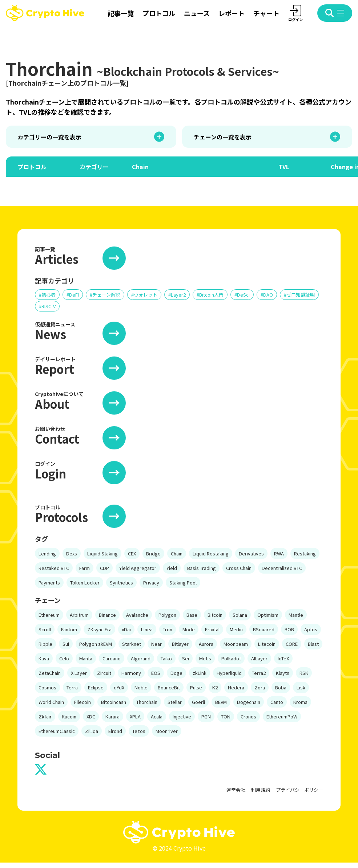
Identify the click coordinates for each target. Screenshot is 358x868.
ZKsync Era (99, 629)
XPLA (135, 716)
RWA (279, 553)
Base (192, 615)
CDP (104, 568)
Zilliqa (92, 731)
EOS (156, 673)
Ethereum (49, 615)
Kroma (300, 702)
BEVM (221, 702)
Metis (205, 658)
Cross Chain (239, 568)
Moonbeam (236, 644)
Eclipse (96, 687)
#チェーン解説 (105, 295)
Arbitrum (79, 615)
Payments (49, 582)
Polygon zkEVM (96, 644)
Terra (72, 687)
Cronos (248, 716)
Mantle (296, 615)
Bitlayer (180, 644)
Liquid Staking (102, 553)
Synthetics (121, 582)
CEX (132, 553)
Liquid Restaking (211, 553)
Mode (189, 629)
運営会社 (236, 790)
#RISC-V (47, 306)
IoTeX (283, 658)
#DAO (267, 295)
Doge (176, 673)
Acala (157, 716)
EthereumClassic (57, 731)
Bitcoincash (114, 702)
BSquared (264, 629)
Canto (277, 702)
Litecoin (267, 644)
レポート (232, 13)
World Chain (51, 702)
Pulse (196, 687)
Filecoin (83, 702)
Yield (172, 568)
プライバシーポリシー (299, 790)
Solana (240, 615)
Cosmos (47, 687)
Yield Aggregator (138, 568)
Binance (107, 615)
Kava (44, 658)
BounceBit (169, 687)
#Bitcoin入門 (210, 295)
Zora (260, 687)
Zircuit (104, 673)
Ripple (45, 644)
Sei (186, 658)
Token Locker (85, 582)
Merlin (236, 629)
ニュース (197, 13)
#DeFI (73, 295)
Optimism (268, 615)
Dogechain (249, 702)
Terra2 (259, 673)
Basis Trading (202, 568)
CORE (292, 644)
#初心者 (47, 295)
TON (226, 716)
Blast (313, 644)
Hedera (236, 687)
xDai (126, 629)
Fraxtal (212, 629)
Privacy (151, 582)
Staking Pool (183, 582)
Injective (182, 716)
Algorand (141, 658)
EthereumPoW (282, 716)
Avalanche (137, 615)
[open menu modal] (335, 13)
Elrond (115, 731)
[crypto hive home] (45, 13)
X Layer (79, 673)
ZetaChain (50, 673)
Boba (281, 687)
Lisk (301, 687)
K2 (215, 687)
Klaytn (283, 673)
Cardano (112, 658)
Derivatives (251, 553)
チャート (266, 13)
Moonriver (167, 731)
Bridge (153, 553)
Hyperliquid (229, 673)
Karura (112, 716)
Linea (147, 629)
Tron (168, 629)
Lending (47, 553)
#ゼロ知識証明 (299, 295)
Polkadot (231, 658)
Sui (66, 644)
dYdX (119, 687)
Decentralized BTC (282, 568)
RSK (304, 673)
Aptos (311, 629)
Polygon (167, 615)
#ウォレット (144, 295)
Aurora (206, 644)
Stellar (175, 702)
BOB (289, 629)
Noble (141, 687)
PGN (206, 716)
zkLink (200, 673)
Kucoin (69, 716)
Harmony (131, 673)
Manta (86, 658)
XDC (91, 716)
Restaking (305, 553)
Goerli (198, 702)
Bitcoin (215, 615)
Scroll (45, 629)
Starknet (132, 644)
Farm (85, 568)
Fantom (69, 629)
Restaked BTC (54, 568)
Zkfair (45, 716)
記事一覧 (121, 13)
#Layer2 (177, 295)
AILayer (259, 658)
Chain (177, 553)
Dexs (72, 553)
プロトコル (159, 13)
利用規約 (261, 790)
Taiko (166, 658)
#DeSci (242, 295)
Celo (64, 658)
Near (156, 644)
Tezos (139, 731)
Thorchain (147, 702)
